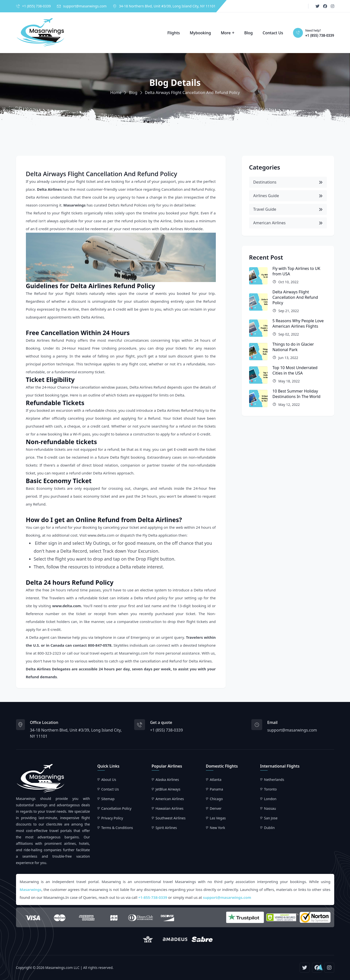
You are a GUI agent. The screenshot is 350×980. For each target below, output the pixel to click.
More (226, 33)
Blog (248, 33)
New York (218, 828)
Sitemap (108, 799)
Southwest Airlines (171, 818)
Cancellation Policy (117, 808)
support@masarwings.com (85, 6)
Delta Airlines (49, 189)
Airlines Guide (288, 196)
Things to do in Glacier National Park (293, 347)
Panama (217, 789)
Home (116, 93)
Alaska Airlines (167, 780)
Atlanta (216, 780)
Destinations (288, 182)
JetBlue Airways (168, 789)
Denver (216, 808)
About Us (109, 780)
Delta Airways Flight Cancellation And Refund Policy (295, 297)
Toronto (270, 789)
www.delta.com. (67, 606)
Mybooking (200, 33)
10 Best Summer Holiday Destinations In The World (297, 394)
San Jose (271, 818)
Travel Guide (288, 209)
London (270, 799)
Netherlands (274, 780)
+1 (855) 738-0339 (37, 6)
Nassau (270, 808)
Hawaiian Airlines (170, 808)
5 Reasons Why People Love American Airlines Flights (298, 323)
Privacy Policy (112, 818)
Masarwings (74, 205)
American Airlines (288, 223)
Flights (174, 33)
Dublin (269, 828)
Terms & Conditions (117, 828)
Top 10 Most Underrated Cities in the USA (295, 370)
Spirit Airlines (166, 828)
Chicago (216, 799)
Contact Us (273, 33)
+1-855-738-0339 (153, 897)
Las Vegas (218, 818)
